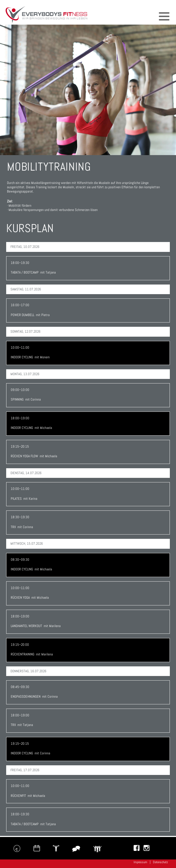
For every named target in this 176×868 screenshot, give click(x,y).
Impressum (140, 862)
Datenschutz (160, 862)
